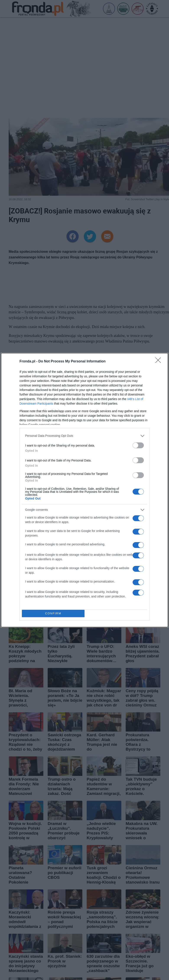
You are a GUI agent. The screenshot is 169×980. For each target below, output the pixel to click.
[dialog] (84, 490)
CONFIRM (53, 613)
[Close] (159, 362)
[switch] (138, 445)
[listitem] (84, 436)
